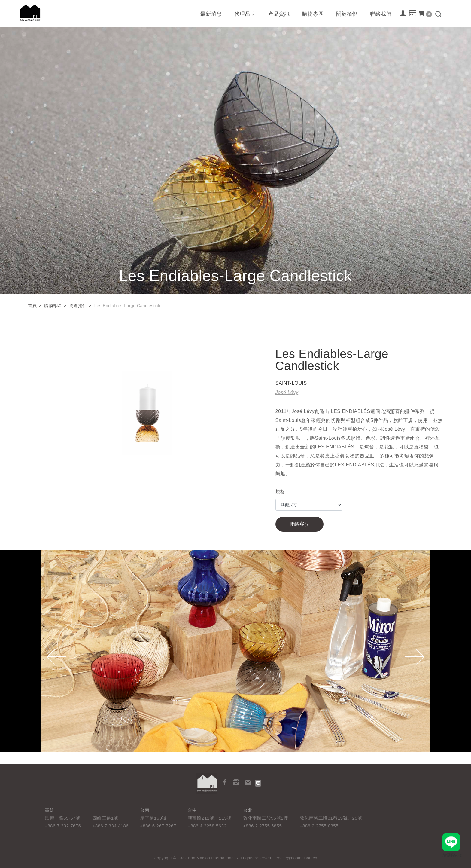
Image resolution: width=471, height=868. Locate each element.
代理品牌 (245, 14)
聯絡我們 (381, 14)
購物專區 (313, 14)
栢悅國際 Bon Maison (30, 13)
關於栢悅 (347, 14)
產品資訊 (279, 14)
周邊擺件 (78, 306)
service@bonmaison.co (295, 858)
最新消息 (211, 14)
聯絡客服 (299, 524)
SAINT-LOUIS (291, 383)
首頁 (32, 306)
